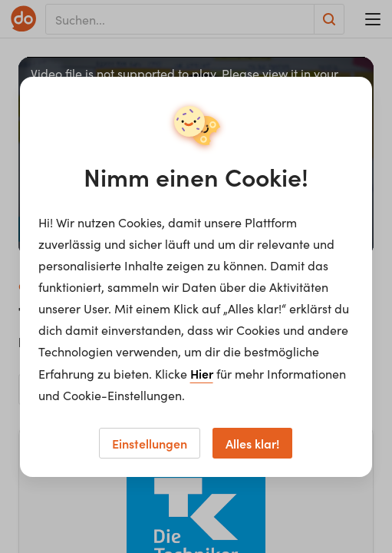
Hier (202, 373)
